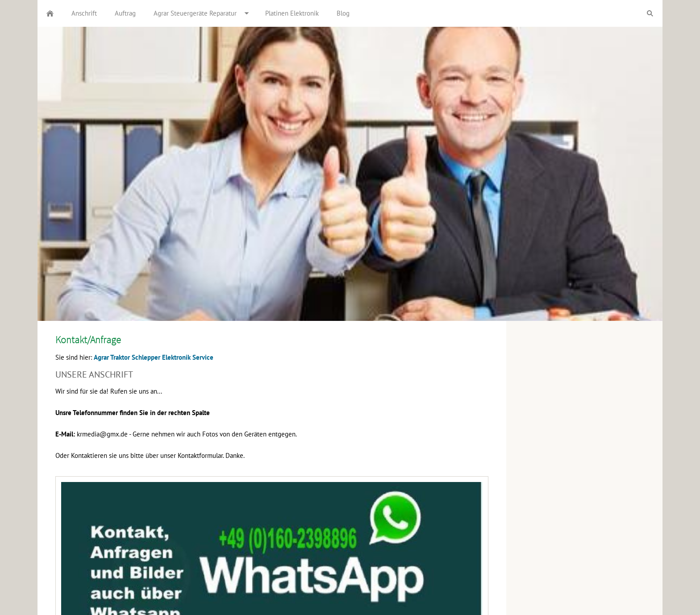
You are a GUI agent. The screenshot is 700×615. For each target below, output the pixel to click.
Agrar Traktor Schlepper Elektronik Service (154, 357)
